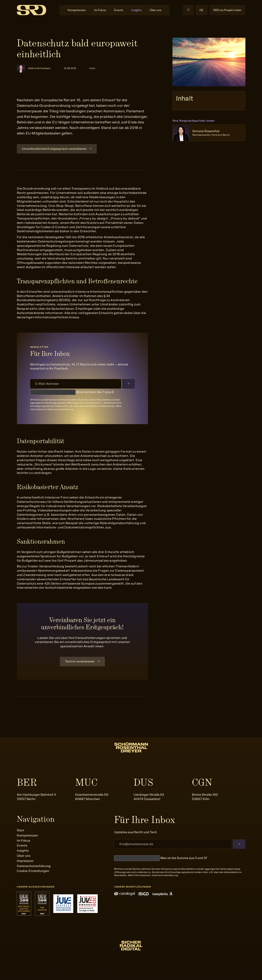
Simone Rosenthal (211, 133)
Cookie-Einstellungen (33, 871)
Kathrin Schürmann (40, 68)
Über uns (156, 10)
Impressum (25, 861)
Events (119, 10)
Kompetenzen (77, 10)
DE (201, 10)
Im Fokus (100, 10)
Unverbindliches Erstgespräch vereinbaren (54, 149)
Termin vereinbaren (80, 661)
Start (20, 830)
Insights (136, 10)
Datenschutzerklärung (60, 409)
